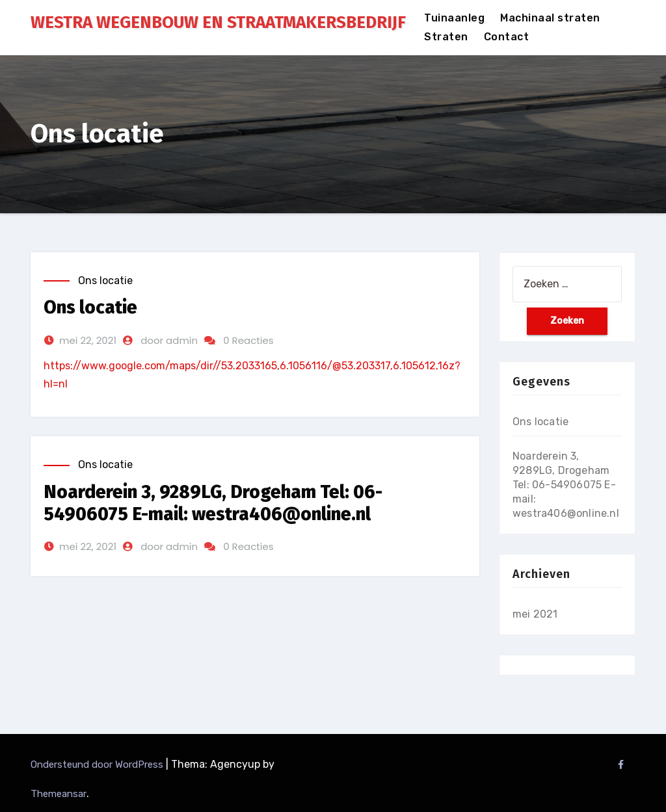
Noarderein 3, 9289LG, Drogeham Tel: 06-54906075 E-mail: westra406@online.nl (213, 503)
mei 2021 (535, 614)
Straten (446, 37)
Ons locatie (105, 281)
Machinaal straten (550, 18)
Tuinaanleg (454, 18)
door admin (169, 340)
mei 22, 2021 (88, 340)
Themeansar (59, 794)
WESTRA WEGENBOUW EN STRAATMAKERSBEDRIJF (218, 22)
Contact (507, 37)
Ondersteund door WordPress (98, 765)
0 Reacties (248, 340)
